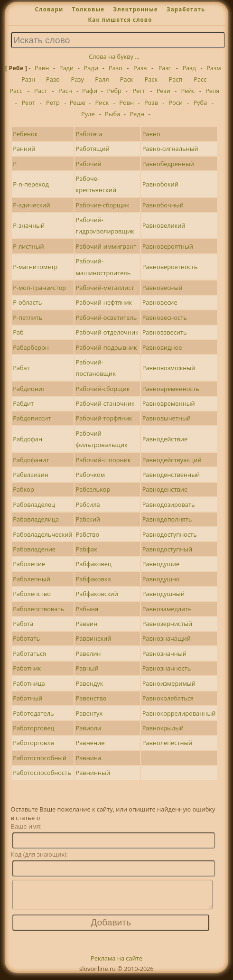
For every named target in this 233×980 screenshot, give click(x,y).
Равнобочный (163, 205)
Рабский (88, 519)
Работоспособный (40, 758)
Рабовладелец (34, 504)
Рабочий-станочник (105, 403)
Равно (151, 134)
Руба (200, 103)
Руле (88, 114)
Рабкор (23, 489)
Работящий (93, 149)
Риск (102, 103)
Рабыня (87, 609)
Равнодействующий (172, 460)
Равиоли (89, 728)
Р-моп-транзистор (39, 288)
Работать (26, 638)
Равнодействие (165, 439)
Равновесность (165, 317)
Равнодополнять (167, 519)
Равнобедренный (168, 164)
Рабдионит (29, 389)
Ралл (102, 79)
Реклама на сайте (116, 964)
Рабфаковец (94, 564)
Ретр (53, 103)
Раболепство (32, 594)
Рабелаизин (31, 475)
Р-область (27, 302)
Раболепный (32, 579)
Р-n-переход (31, 184)
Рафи (90, 91)
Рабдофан (28, 439)
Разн (28, 79)
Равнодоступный (168, 549)
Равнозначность (167, 668)
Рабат (21, 368)
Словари (49, 9)
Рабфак (87, 549)
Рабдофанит (31, 460)
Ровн (126, 103)
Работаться (29, 653)
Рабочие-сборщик (103, 205)
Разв (140, 68)
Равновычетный (167, 418)
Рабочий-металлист (105, 288)
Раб (18, 332)
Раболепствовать (38, 609)
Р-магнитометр (35, 267)
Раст (41, 91)
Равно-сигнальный (170, 149)
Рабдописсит (32, 418)
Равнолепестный (168, 743)
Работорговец (33, 728)
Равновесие (160, 302)
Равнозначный (164, 653)
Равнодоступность (170, 534)
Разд (189, 68)
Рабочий (89, 164)
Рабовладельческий (42, 534)
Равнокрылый (163, 728)
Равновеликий (164, 225)
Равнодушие (161, 564)
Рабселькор (93, 489)
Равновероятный (168, 246)
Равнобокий (160, 184)
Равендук (90, 683)
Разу (77, 79)
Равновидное (162, 347)
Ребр (114, 91)
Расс (200, 79)
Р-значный (29, 225)
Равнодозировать (169, 504)
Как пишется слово (120, 20)
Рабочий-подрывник (107, 347)
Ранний (24, 149)
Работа (23, 624)
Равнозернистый (168, 624)
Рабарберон (31, 347)
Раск (127, 79)
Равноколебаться (168, 698)
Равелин (89, 653)
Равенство (91, 698)
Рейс (188, 91)
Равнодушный (163, 594)
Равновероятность (170, 267)
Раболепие (29, 564)
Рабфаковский (97, 594)
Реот (28, 103)
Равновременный (169, 403)
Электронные (135, 9)
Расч (65, 91)
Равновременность (171, 389)
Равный (87, 668)
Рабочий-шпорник (103, 460)
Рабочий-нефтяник (104, 302)
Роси (176, 103)
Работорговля (33, 743)
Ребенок (25, 134)
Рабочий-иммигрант (106, 246)
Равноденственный (171, 475)
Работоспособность (42, 773)
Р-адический (31, 205)
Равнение (90, 743)
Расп (176, 79)
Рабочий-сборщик (103, 389)
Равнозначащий (167, 638)
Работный (28, 698)
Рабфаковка (93, 579)
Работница (29, 683)
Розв (151, 103)
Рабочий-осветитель (107, 317)
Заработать (186, 9)
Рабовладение (34, 549)
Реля (212, 91)
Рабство (88, 534)
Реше (77, 103)
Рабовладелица (36, 519)
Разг (165, 68)
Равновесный (163, 288)
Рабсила (88, 504)
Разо (116, 68)
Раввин (87, 624)
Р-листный (28, 246)
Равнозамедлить (167, 609)
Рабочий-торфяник (104, 418)
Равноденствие (165, 489)
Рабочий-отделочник (107, 332)
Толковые (89, 9)
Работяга (89, 134)
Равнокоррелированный (179, 713)
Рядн (137, 114)
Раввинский (94, 638)
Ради (66, 68)
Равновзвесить (165, 332)
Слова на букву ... (114, 56)
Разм (214, 68)
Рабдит (23, 403)
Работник (27, 668)
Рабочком (91, 475)
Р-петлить (28, 317)
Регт (139, 91)
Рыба (112, 114)
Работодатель (33, 713)
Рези (163, 91)
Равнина (89, 758)
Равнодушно (161, 579)
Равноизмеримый (169, 683)
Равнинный (93, 773)
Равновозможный (169, 368)
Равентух (89, 713)
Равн (42, 68)
